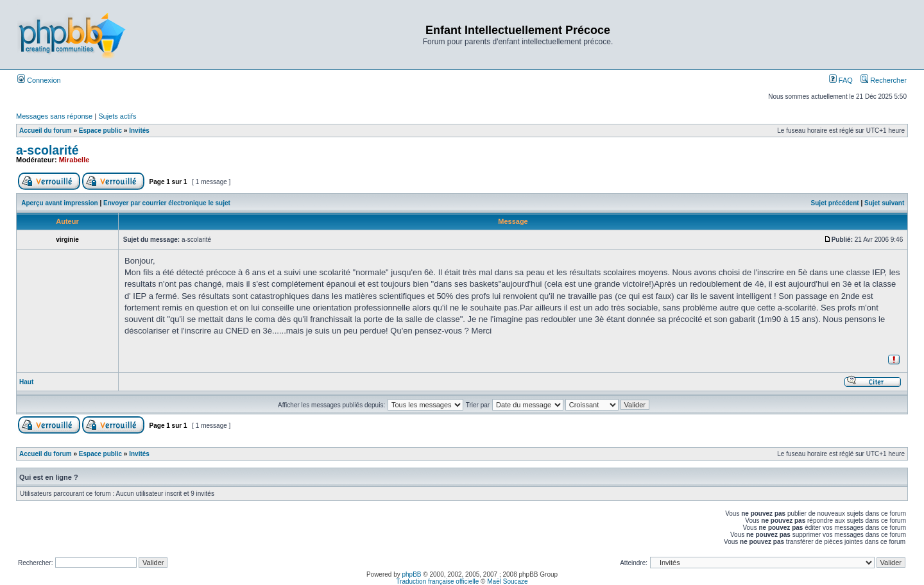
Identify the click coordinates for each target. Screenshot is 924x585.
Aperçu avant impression (59, 203)
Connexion (39, 80)
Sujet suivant (884, 203)
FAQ (841, 80)
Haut (26, 382)
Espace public (100, 131)
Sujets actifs (117, 116)
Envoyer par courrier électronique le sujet (167, 203)
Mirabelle (74, 160)
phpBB (412, 574)
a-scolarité (47, 150)
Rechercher (884, 80)
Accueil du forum (46, 131)
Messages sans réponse (54, 116)
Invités (139, 131)
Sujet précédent (835, 203)
